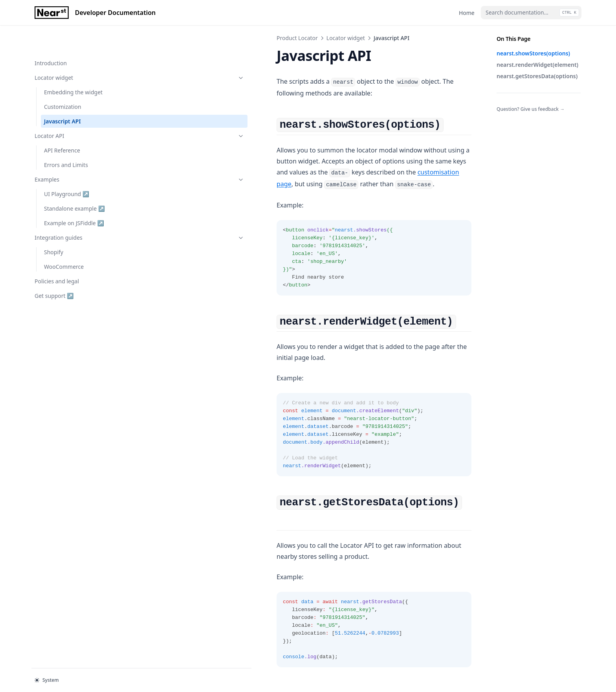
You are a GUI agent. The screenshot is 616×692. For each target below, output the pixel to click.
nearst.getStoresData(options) (537, 76)
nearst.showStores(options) (533, 53)
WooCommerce (64, 241)
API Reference (62, 125)
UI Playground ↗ (70, 168)
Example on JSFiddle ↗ (74, 197)
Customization (63, 82)
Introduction (51, 38)
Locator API (73, 111)
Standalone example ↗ (74, 183)
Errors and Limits (66, 140)
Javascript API (62, 96)
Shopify (54, 227)
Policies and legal (57, 256)
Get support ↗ (54, 271)
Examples (73, 154)
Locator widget (73, 52)
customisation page (376, 150)
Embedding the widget (73, 67)
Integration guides (73, 212)
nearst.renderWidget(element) (537, 65)
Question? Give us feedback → (531, 109)
